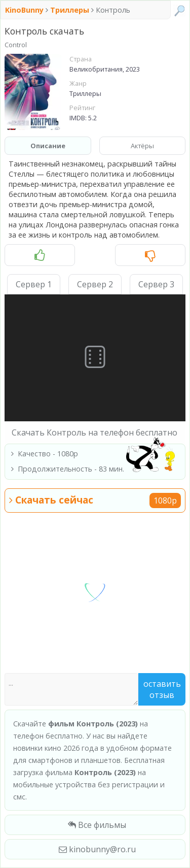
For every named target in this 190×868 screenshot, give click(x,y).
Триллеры (70, 10)
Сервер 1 (34, 284)
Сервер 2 (95, 284)
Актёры (142, 146)
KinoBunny (25, 10)
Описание (48, 146)
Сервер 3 (156, 284)
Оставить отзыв (162, 689)
